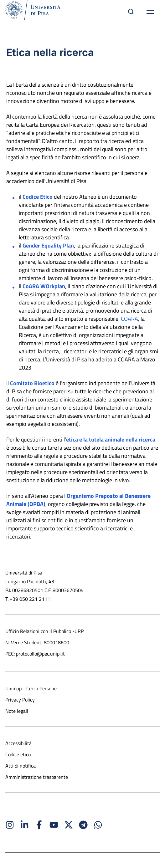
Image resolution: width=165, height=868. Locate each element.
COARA (129, 319)
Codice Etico (38, 197)
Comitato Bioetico (32, 383)
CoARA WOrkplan (44, 286)
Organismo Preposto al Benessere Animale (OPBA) (78, 500)
